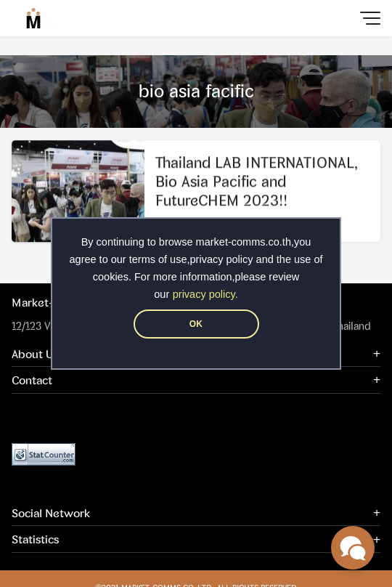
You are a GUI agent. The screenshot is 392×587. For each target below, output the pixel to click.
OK (196, 324)
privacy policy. (205, 294)
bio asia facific (196, 91)
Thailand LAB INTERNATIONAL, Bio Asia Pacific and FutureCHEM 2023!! (257, 183)
